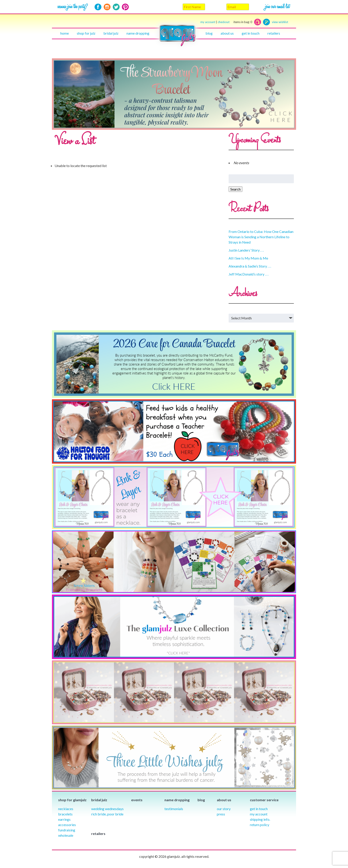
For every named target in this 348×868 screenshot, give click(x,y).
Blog (209, 33)
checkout (235, 22)
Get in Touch (259, 809)
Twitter (116, 7)
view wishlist (280, 22)
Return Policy (260, 825)
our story (224, 809)
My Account (259, 814)
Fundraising (67, 830)
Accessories (67, 825)
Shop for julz (86, 33)
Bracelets (65, 814)
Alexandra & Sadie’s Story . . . (250, 266)
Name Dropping (138, 33)
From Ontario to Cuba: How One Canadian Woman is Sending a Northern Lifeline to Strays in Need (261, 237)
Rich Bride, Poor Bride (107, 814)
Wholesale (66, 835)
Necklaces (66, 809)
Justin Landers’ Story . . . (246, 250)
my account (208, 22)
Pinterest (125, 7)
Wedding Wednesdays (107, 809)
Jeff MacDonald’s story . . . (248, 274)
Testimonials (174, 809)
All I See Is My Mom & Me (248, 258)
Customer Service (264, 800)
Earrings (64, 819)
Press (221, 814)
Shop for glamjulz (72, 800)
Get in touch (251, 33)
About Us (227, 33)
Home (65, 33)
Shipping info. (260, 819)
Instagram (107, 7)
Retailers (274, 33)
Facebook (98, 7)
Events (137, 800)
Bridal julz (111, 33)
